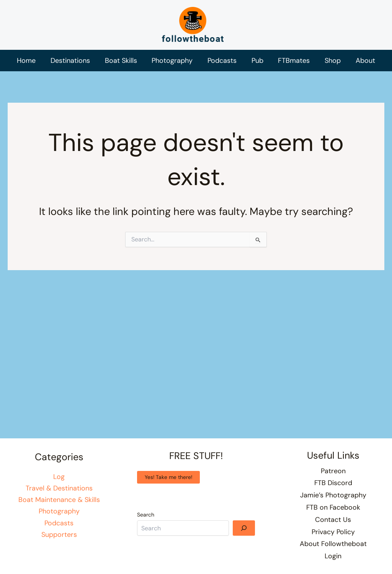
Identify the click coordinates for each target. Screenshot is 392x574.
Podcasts (59, 527)
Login (333, 556)
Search (146, 518)
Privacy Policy (333, 533)
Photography (59, 515)
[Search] (244, 532)
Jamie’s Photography (333, 498)
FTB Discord (333, 486)
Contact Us (333, 522)
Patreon (333, 474)
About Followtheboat (333, 545)
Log (59, 480)
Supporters (59, 539)
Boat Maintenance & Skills (59, 503)
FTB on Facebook (333, 510)
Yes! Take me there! (169, 481)
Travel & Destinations (59, 492)
